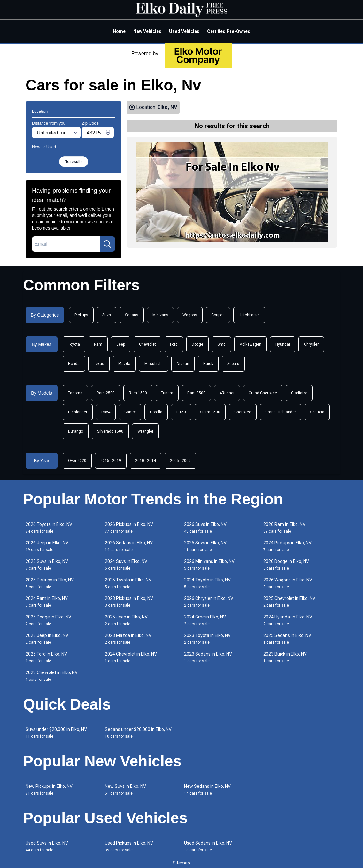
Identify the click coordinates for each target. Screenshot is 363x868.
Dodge (197, 344)
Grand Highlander (281, 412)
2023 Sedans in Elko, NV (208, 657)
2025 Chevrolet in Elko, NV (289, 602)
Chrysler (311, 344)
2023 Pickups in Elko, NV (129, 602)
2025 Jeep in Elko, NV (126, 620)
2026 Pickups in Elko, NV (129, 528)
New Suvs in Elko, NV (125, 790)
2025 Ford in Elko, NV (46, 657)
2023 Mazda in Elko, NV (128, 639)
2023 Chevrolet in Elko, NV (52, 676)
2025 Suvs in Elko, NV (205, 546)
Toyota (74, 344)
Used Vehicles (184, 31)
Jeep (121, 344)
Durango (76, 431)
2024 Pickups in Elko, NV (287, 546)
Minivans (160, 315)
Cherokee (243, 412)
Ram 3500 (196, 393)
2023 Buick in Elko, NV (285, 657)
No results (74, 162)
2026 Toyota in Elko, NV (49, 528)
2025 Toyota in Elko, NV (128, 583)
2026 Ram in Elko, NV (284, 528)
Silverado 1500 (110, 431)
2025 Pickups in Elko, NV (50, 583)
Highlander (78, 412)
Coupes (218, 315)
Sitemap (181, 863)
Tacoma (75, 393)
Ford (174, 344)
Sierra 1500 (210, 412)
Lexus (99, 364)
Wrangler (145, 431)
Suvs (107, 315)
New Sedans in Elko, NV (207, 790)
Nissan (183, 364)
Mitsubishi (154, 364)
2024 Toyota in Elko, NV (207, 583)
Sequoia (317, 412)
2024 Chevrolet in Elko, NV (131, 657)
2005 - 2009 (180, 461)
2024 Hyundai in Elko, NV (288, 620)
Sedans (132, 315)
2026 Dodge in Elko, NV (286, 565)
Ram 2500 (106, 393)
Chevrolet (147, 344)
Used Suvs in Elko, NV (47, 846)
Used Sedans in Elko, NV (208, 846)
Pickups (81, 315)
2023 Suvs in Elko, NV (47, 565)
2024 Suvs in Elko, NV (126, 565)
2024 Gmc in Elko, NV (205, 620)
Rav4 (106, 412)
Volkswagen (251, 344)
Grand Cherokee (263, 393)
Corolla (156, 412)
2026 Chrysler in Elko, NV (209, 602)
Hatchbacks (249, 315)
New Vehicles (147, 31)
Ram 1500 (138, 393)
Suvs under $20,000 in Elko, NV (56, 733)
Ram (98, 344)
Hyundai (283, 344)
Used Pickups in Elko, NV (129, 846)
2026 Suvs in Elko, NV (205, 528)
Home (119, 31)
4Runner (227, 393)
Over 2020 (77, 461)
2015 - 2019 (111, 461)
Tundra (167, 393)
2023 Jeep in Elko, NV (47, 639)
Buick (208, 364)
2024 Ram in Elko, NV (47, 602)
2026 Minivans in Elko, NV (209, 565)
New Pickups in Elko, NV (49, 790)
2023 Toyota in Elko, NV (207, 639)
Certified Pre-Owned (229, 31)
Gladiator (299, 393)
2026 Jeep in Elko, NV (47, 546)
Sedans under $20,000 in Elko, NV (138, 733)
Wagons (190, 315)
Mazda (124, 364)
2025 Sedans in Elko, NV (287, 639)
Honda (74, 364)
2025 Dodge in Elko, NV (48, 620)
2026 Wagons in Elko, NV (288, 583)
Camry (130, 412)
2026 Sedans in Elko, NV (129, 546)
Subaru (233, 364)
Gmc (221, 344)
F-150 (181, 412)
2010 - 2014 (146, 461)
